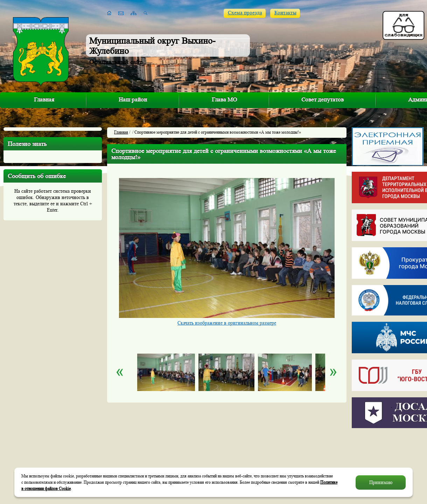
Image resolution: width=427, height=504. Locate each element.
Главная (44, 100)
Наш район (133, 100)
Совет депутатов (323, 100)
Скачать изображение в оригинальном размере (227, 323)
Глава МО (224, 100)
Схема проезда (245, 13)
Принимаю (381, 482)
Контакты (285, 13)
